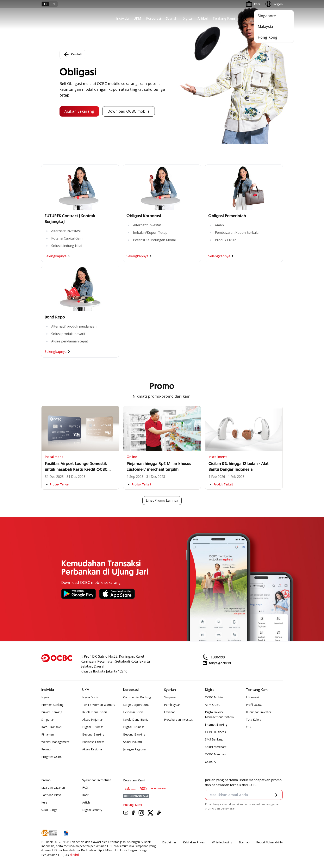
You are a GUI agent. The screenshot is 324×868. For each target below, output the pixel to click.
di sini (74, 855)
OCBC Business (215, 732)
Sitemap (244, 842)
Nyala (45, 697)
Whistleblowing (222, 842)
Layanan (170, 712)
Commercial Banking (137, 697)
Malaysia (265, 26)
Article (86, 802)
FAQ (85, 788)
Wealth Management (55, 742)
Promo (46, 749)
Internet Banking (216, 724)
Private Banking (52, 712)
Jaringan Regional (135, 749)
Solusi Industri (132, 742)
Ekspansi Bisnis (133, 712)
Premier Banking (52, 705)
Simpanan (48, 720)
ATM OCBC (213, 705)
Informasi (252, 697)
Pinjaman (48, 734)
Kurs (44, 802)
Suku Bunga (49, 810)
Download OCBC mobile (129, 111)
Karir (85, 795)
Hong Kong (267, 37)
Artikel (203, 18)
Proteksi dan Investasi (179, 720)
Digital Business (93, 727)
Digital (187, 18)
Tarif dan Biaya (51, 795)
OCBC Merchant (216, 754)
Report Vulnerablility (269, 842)
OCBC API (212, 762)
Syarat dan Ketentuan (97, 780)
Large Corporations (136, 705)
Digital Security (92, 810)
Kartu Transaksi (52, 727)
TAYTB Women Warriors (99, 705)
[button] (276, 795)
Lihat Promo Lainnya (162, 501)
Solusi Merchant (216, 747)
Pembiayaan (172, 705)
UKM (137, 18)
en (53, 4)
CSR (249, 727)
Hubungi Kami (132, 805)
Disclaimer (169, 842)
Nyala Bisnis (90, 697)
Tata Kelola (254, 720)
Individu (122, 18)
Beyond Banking (93, 734)
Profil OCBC (254, 705)
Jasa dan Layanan (53, 788)
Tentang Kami (224, 18)
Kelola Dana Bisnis (95, 712)
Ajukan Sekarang (79, 111)
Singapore (267, 16)
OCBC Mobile (214, 697)
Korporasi (154, 18)
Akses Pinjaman (93, 720)
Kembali (72, 54)
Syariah (172, 18)
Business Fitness (93, 742)
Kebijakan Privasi (194, 842)
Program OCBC (52, 757)
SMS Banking (214, 739)
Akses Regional (92, 749)
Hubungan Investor (259, 712)
